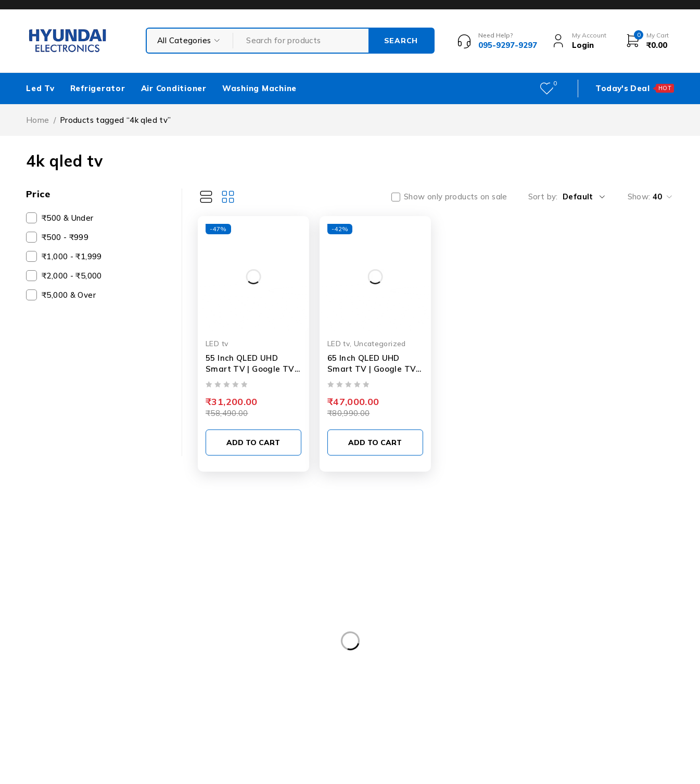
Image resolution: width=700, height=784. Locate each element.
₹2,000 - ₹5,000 (72, 276)
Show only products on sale (456, 197)
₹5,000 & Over (69, 295)
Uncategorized (380, 343)
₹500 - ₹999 (65, 237)
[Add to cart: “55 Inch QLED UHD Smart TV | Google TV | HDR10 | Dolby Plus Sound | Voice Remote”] (253, 442)
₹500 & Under (68, 218)
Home (38, 120)
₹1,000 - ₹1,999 (72, 256)
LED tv (217, 343)
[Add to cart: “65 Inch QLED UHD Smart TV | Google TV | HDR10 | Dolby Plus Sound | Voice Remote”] (375, 442)
